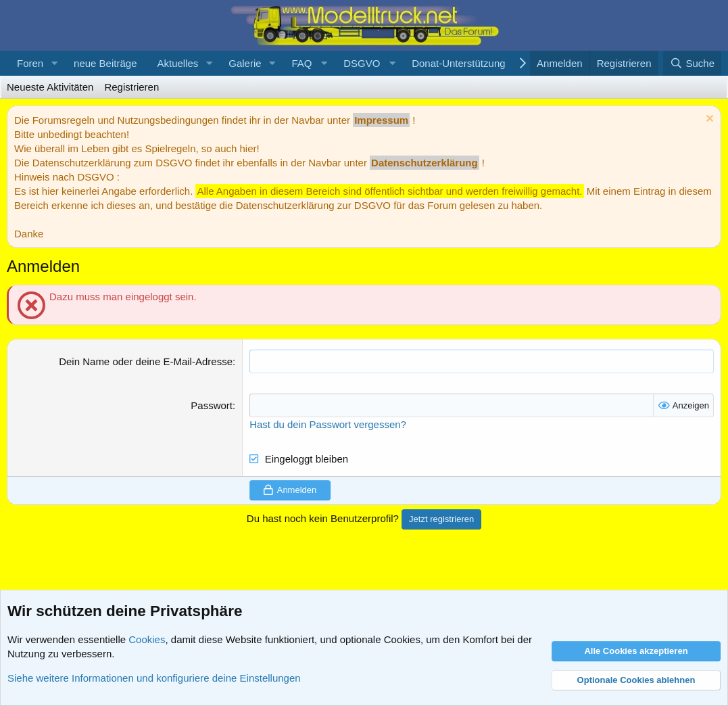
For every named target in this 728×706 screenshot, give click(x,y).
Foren (30, 63)
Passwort (212, 405)
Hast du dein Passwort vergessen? (328, 424)
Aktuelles (177, 63)
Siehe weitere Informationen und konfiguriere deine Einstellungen (154, 678)
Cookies (147, 639)
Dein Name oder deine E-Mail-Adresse (146, 361)
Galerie (245, 63)
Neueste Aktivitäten (50, 87)
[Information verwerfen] (708, 120)
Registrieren (131, 87)
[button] (54, 63)
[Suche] (692, 63)
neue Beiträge (105, 63)
